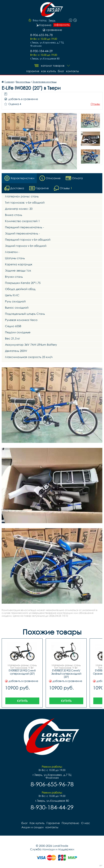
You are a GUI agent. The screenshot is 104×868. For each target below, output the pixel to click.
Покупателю (70, 823)
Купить (22, 701)
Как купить (48, 71)
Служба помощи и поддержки (52, 849)
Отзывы (95, 104)
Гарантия (33, 71)
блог (61, 71)
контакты (72, 71)
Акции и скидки (32, 827)
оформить (62, 25)
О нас (86, 823)
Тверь (52, 21)
